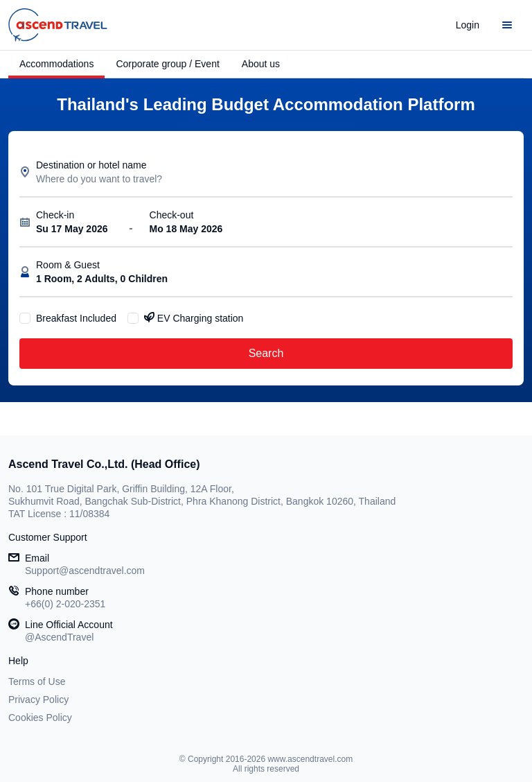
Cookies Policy (40, 718)
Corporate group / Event (167, 64)
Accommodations (56, 64)
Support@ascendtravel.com (85, 571)
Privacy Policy (38, 700)
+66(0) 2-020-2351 (65, 604)
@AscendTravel (59, 637)
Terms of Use (37, 681)
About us (261, 64)
